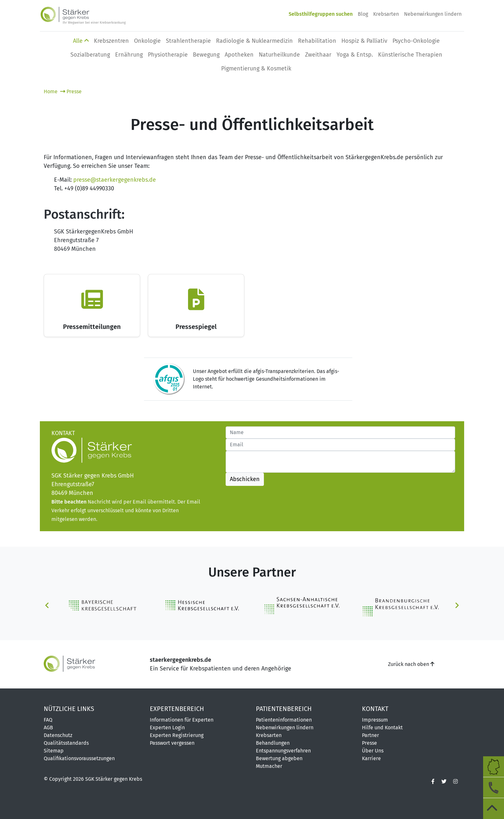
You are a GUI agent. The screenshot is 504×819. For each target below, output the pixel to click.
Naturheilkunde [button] (279, 55)
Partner (370, 735)
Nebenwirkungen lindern (433, 14)
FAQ (48, 720)
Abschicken (245, 479)
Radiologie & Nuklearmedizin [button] (254, 41)
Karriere (371, 758)
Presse (71, 91)
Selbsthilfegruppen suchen (321, 14)
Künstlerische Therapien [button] (410, 55)
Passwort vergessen (172, 743)
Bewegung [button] (206, 55)
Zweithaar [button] (318, 55)
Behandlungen (273, 743)
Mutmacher (269, 766)
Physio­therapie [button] (168, 55)
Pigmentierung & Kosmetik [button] (256, 68)
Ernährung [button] (129, 55)
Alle (81, 41)
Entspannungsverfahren (283, 751)
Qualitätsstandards (66, 743)
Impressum (375, 720)
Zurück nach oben (411, 664)
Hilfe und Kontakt (382, 728)
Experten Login (167, 728)
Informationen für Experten (182, 720)
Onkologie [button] (147, 41)
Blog (363, 14)
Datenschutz (58, 735)
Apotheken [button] (239, 55)
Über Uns (373, 751)
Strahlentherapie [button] (188, 41)
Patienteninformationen (284, 720)
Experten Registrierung (177, 735)
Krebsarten (386, 14)
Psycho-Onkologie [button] (416, 41)
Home (51, 91)
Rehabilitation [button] (317, 41)
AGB (48, 728)
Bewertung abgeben (279, 758)
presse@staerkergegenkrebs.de (115, 180)
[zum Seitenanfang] (494, 809)
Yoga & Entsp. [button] (355, 55)
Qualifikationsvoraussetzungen (79, 758)
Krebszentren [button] (111, 41)
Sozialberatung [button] (90, 55)
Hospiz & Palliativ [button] (364, 41)
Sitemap (54, 751)
